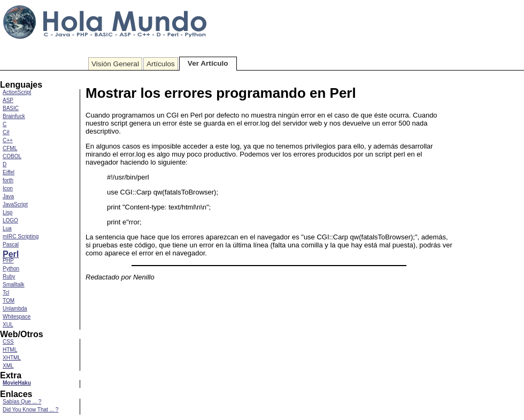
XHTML (12, 358)
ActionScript (17, 92)
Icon (8, 188)
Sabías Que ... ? (22, 402)
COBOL (12, 156)
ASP (8, 100)
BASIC (11, 108)
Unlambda (15, 309)
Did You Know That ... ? (30, 410)
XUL (8, 325)
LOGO (10, 220)
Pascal (11, 244)
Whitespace (17, 317)
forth (8, 180)
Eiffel (9, 172)
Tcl (6, 293)
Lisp (7, 212)
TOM (9, 301)
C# (6, 132)
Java (8, 196)
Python (11, 269)
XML (8, 366)
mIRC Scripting (21, 236)
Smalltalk (14, 285)
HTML (10, 350)
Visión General (115, 64)
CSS (8, 342)
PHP (8, 260)
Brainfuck (14, 116)
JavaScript (15, 204)
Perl (11, 254)
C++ (8, 140)
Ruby (9, 277)
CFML (10, 148)
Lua (7, 228)
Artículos (161, 64)
